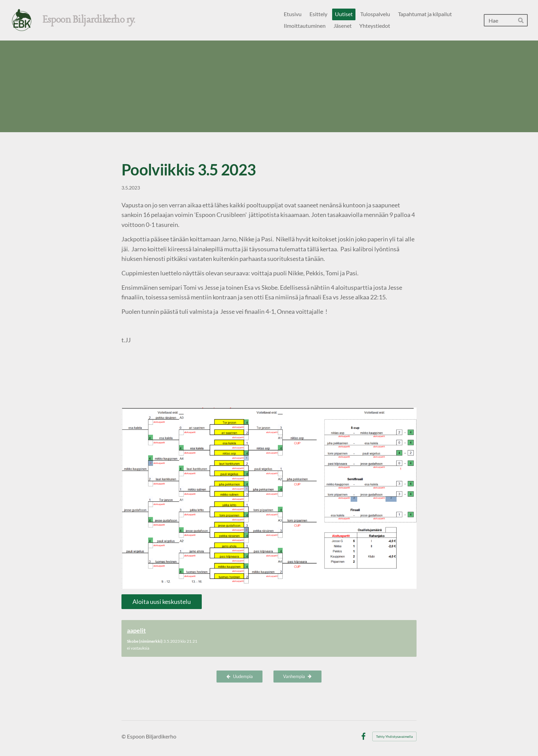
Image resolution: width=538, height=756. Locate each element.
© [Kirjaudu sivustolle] (124, 736)
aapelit (136, 630)
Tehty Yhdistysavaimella (394, 736)
